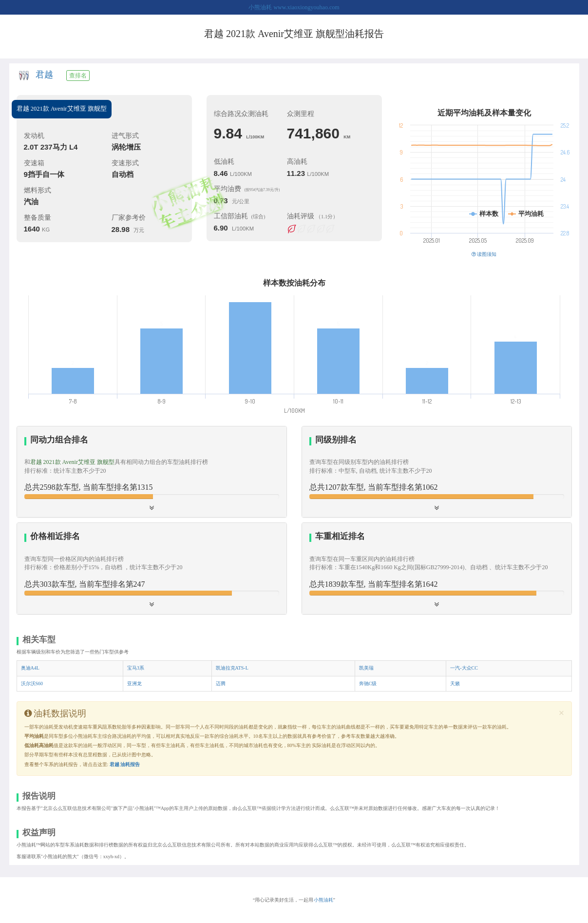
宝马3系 (136, 668)
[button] (152, 568)
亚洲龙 (134, 683)
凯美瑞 (366, 668)
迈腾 (221, 683)
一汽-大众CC (464, 668)
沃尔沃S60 (32, 683)
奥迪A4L (30, 668)
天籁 (455, 683)
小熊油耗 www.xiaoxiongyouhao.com (294, 7)
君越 (44, 75)
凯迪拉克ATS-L (232, 668)
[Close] (562, 713)
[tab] (152, 472)
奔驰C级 (368, 683)
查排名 (78, 76)
